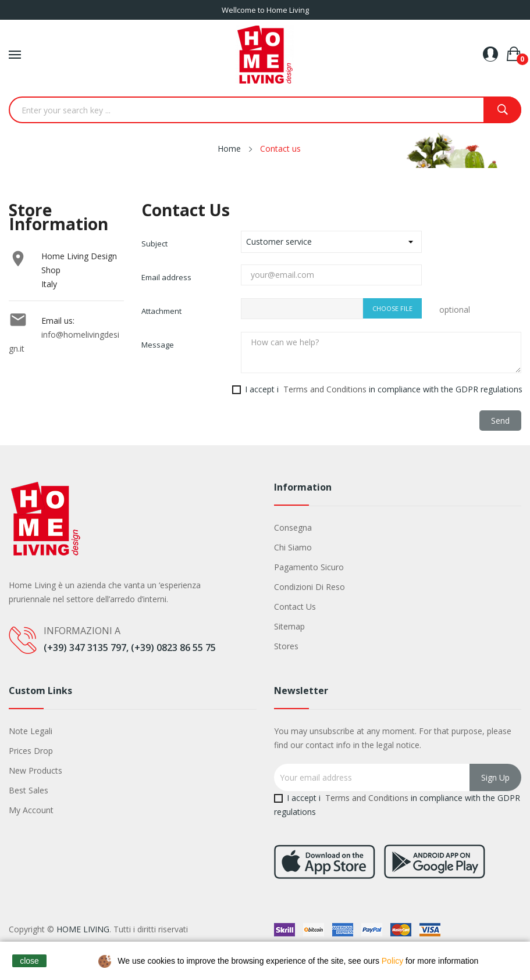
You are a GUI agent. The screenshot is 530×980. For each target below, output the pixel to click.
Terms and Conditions (325, 389)
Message (158, 345)
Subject (154, 244)
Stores (286, 646)
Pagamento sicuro (309, 567)
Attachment (161, 311)
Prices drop (31, 751)
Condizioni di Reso (310, 587)
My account (31, 810)
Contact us (295, 607)
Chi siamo (293, 547)
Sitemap (289, 626)
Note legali (31, 731)
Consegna (293, 527)
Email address (166, 277)
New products (35, 770)
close (29, 961)
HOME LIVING (83, 929)
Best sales (29, 790)
